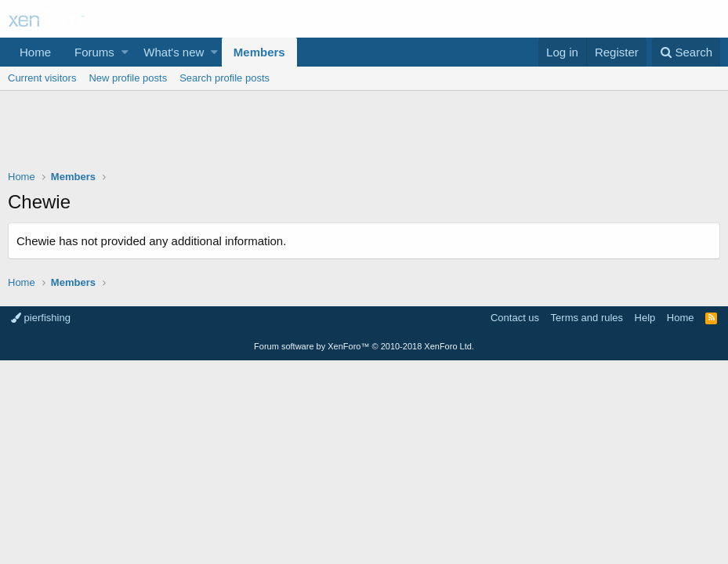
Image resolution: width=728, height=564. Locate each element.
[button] (125, 52)
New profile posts (128, 78)
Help (645, 318)
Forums (94, 52)
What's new (174, 52)
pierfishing (41, 318)
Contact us (515, 318)
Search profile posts (225, 78)
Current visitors (42, 78)
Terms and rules (587, 318)
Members (259, 52)
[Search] (686, 52)
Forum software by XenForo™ (364, 346)
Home (35, 52)
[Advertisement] (364, 134)
